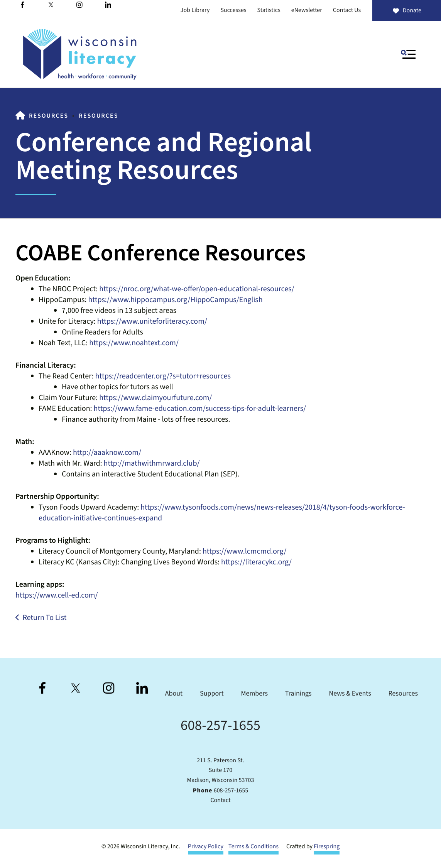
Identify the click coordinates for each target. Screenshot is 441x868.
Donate (407, 11)
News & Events (350, 694)
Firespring (327, 847)
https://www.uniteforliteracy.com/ (152, 321)
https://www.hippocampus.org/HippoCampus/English (175, 300)
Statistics (269, 10)
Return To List (44, 618)
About (174, 694)
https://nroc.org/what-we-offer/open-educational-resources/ (197, 289)
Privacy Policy (206, 847)
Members (254, 694)
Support (212, 694)
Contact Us (347, 10)
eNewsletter (307, 10)
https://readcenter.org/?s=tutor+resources (163, 376)
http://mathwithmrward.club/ (152, 463)
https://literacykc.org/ (256, 562)
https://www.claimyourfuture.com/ (155, 398)
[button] (408, 54)
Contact (220, 800)
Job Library (195, 10)
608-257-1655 (220, 725)
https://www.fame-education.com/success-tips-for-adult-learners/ (200, 409)
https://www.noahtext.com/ (134, 343)
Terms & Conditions (253, 847)
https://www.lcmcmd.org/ (245, 551)
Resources (49, 116)
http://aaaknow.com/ (107, 453)
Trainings (298, 694)
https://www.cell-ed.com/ (57, 595)
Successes (233, 10)
